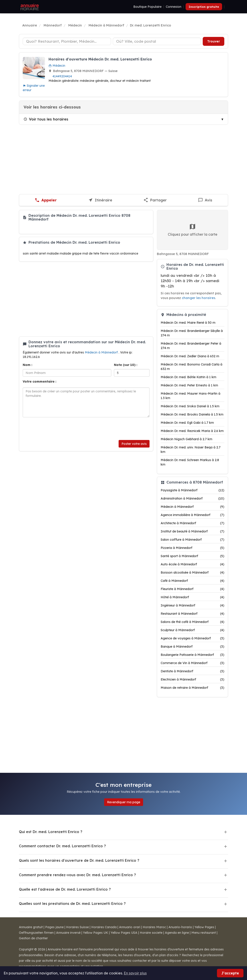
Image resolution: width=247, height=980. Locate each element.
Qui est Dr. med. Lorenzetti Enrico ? (51, 832)
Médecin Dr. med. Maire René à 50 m (188, 323)
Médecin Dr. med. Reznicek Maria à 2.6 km (192, 431)
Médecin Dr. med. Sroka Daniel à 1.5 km (190, 406)
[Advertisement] (123, 159)
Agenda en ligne (177, 933)
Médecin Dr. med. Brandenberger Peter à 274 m (191, 346)
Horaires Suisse (77, 927)
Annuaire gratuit (31, 927)
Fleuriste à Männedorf (192, 589)
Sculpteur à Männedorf (192, 630)
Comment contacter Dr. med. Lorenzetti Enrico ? (62, 846)
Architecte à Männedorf (192, 523)
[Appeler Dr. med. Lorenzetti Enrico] (46, 200)
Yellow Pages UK (96, 933)
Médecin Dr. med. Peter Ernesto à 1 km (189, 385)
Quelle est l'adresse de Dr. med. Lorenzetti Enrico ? (65, 889)
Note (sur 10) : (126, 365)
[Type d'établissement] (67, 41)
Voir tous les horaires (46, 119)
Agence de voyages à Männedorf (192, 638)
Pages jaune (54, 927)
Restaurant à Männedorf (192, 614)
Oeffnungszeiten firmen (36, 933)
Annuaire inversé (68, 933)
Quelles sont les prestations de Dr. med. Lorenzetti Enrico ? (72, 904)
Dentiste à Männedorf (192, 671)
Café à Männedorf (192, 581)
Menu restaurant (204, 933)
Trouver (214, 41)
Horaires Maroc (154, 927)
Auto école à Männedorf (192, 564)
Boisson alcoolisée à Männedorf (192, 572)
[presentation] (57, 429)
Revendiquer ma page (124, 802)
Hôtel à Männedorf (192, 597)
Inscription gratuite (204, 7)
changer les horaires (198, 298)
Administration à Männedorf (192, 498)
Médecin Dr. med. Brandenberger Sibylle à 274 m (192, 333)
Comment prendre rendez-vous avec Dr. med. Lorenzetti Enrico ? (77, 875)
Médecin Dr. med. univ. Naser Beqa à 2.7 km (191, 450)
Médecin (57, 66)
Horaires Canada (104, 927)
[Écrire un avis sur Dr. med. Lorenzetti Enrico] (205, 200)
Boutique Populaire (147, 7)
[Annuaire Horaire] (29, 7)
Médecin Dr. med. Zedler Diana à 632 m (190, 356)
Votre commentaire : (39, 382)
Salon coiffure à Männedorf (192, 540)
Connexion (174, 7)
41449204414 (62, 76)
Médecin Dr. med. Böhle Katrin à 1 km (188, 377)
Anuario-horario (180, 927)
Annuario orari (130, 927)
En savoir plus (135, 973)
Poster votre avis (134, 444)
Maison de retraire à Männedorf (192, 688)
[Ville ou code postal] (157, 41)
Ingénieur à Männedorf (192, 605)
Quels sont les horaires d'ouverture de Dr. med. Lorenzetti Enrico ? (79, 860)
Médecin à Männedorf (102, 352)
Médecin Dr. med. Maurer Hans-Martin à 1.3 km (190, 396)
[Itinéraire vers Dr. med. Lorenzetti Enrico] (100, 200)
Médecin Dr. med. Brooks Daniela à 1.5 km (192, 414)
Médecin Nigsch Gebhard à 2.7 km (186, 439)
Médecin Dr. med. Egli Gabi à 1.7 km (187, 423)
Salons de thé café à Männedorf (192, 622)
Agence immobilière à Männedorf (192, 515)
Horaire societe (151, 933)
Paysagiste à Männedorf (192, 490)
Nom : (27, 365)
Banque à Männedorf (192, 647)
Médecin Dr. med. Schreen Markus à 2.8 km (190, 462)
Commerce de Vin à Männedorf (192, 663)
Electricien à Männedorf (192, 679)
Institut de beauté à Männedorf (192, 531)
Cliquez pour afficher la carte (193, 230)
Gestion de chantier (33, 938)
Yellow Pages (204, 927)
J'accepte (230, 973)
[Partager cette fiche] (155, 200)
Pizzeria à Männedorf (192, 548)
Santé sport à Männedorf (192, 556)
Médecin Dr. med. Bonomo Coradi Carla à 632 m (191, 367)
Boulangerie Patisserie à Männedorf (192, 655)
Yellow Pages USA (124, 933)
